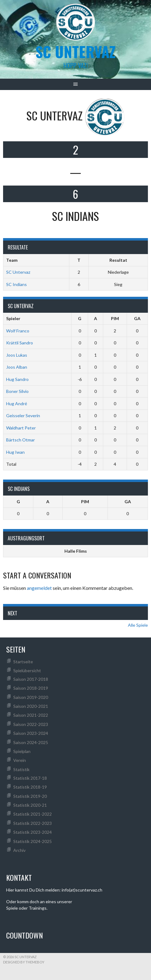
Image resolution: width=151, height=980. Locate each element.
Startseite (23, 662)
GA (137, 318)
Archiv (19, 850)
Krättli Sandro (20, 343)
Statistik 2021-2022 (33, 814)
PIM (115, 318)
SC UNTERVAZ (75, 51)
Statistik (21, 769)
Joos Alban (17, 367)
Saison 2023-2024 (31, 733)
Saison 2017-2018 (31, 679)
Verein (20, 760)
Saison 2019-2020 (31, 697)
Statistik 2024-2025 (33, 841)
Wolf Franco (18, 331)
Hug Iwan (15, 452)
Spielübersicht (27, 670)
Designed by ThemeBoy (24, 962)
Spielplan (22, 751)
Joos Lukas (17, 355)
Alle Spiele (138, 625)
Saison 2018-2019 (31, 688)
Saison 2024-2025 (31, 742)
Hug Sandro (17, 379)
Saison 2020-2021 (31, 706)
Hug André (17, 404)
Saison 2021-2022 (31, 715)
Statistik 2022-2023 (33, 823)
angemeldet (39, 588)
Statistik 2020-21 (30, 805)
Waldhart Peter (21, 428)
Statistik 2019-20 (30, 796)
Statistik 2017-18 (30, 778)
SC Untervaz (18, 272)
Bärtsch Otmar (20, 440)
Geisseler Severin (23, 416)
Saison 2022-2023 (31, 724)
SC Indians (16, 284)
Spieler (13, 318)
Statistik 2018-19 (30, 787)
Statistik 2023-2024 (33, 832)
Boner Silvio (17, 391)
